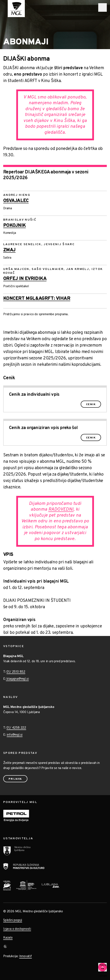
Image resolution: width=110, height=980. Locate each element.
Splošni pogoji (13, 920)
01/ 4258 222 (16, 728)
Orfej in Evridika (25, 279)
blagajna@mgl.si (17, 679)
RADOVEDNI (61, 509)
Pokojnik (14, 226)
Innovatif (26, 956)
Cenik (91, 404)
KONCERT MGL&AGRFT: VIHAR (37, 299)
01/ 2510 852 (16, 672)
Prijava (15, 779)
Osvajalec (16, 201)
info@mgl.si (15, 735)
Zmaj (9, 250)
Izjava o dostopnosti (17, 929)
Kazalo (8, 938)
